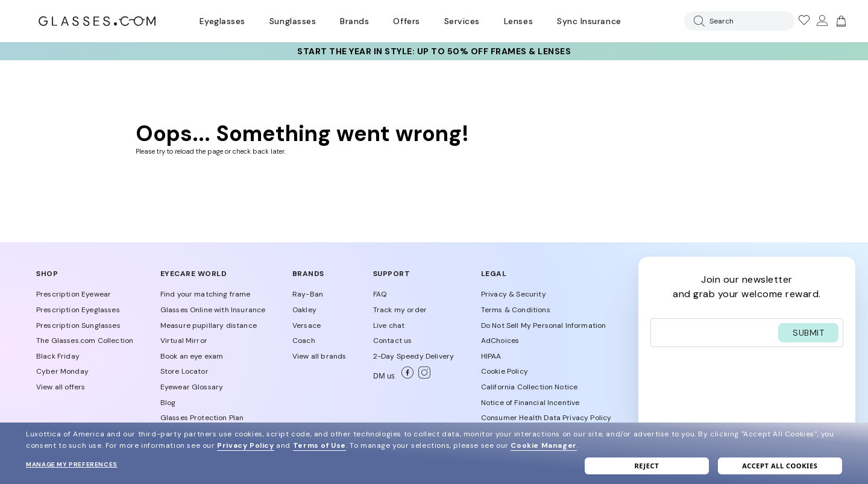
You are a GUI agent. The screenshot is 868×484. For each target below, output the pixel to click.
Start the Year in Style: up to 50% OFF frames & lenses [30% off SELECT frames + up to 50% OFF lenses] (434, 51)
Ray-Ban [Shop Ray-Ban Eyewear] (308, 294)
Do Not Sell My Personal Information (544, 325)
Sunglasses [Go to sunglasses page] (293, 21)
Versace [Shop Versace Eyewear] (307, 325)
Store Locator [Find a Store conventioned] (184, 371)
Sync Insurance (589, 21)
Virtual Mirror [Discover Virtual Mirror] (184, 341)
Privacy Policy (245, 445)
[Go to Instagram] (422, 376)
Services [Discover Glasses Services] (462, 21)
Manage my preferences (72, 464)
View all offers (61, 387)
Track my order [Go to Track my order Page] (400, 310)
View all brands (319, 356)
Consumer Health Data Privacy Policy (546, 418)
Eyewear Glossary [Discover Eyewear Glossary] (192, 387)
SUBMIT (808, 333)
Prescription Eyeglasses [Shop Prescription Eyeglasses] (78, 310)
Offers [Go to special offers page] (406, 21)
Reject (646, 466)
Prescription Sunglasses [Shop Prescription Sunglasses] (78, 325)
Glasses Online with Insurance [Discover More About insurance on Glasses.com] (213, 310)
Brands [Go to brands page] (354, 21)
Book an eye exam (192, 356)
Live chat (389, 325)
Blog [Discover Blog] (168, 403)
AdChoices (500, 341)
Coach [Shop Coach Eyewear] (304, 341)
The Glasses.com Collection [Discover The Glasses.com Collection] (85, 341)
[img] (840, 21)
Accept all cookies (780, 466)
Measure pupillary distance (209, 325)
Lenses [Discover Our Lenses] (518, 21)
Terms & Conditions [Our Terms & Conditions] (516, 310)
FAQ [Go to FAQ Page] (380, 294)
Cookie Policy (505, 371)
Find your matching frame (206, 294)
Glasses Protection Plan (202, 418)
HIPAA (491, 356)
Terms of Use (319, 445)
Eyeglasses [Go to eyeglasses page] (222, 21)
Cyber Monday (62, 371)
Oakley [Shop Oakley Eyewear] (304, 310)
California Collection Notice (529, 387)
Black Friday (58, 356)
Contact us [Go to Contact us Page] (393, 341)
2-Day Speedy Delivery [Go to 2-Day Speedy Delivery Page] (414, 356)
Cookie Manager (543, 445)
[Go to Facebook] (405, 376)
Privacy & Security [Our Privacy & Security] (514, 294)
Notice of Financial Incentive (530, 403)
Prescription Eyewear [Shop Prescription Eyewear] (74, 294)
